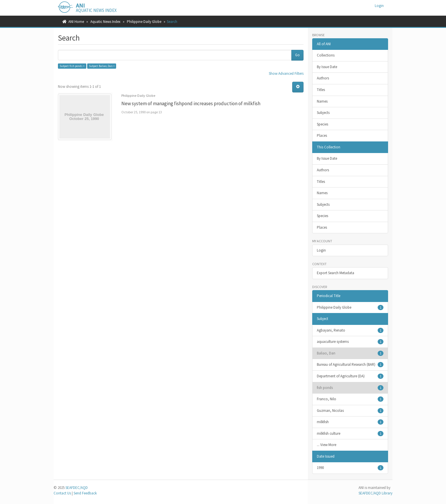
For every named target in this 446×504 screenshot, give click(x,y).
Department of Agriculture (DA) (350, 376)
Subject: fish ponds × (72, 66)
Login (321, 250)
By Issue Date (327, 67)
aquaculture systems (350, 342)
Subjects (323, 113)
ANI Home (76, 22)
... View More (327, 445)
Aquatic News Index (105, 22)
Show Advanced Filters (286, 73)
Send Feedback (85, 493)
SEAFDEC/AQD (77, 488)
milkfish (350, 422)
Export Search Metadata (336, 273)
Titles (321, 90)
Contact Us (62, 493)
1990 (350, 468)
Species (322, 124)
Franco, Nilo (350, 399)
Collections (326, 55)
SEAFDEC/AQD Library (375, 493)
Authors (323, 78)
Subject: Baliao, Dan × (102, 66)
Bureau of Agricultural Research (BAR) (350, 365)
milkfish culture (350, 434)
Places (322, 135)
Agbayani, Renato (350, 330)
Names (322, 101)
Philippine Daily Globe (144, 22)
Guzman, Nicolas (350, 411)
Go (297, 55)
